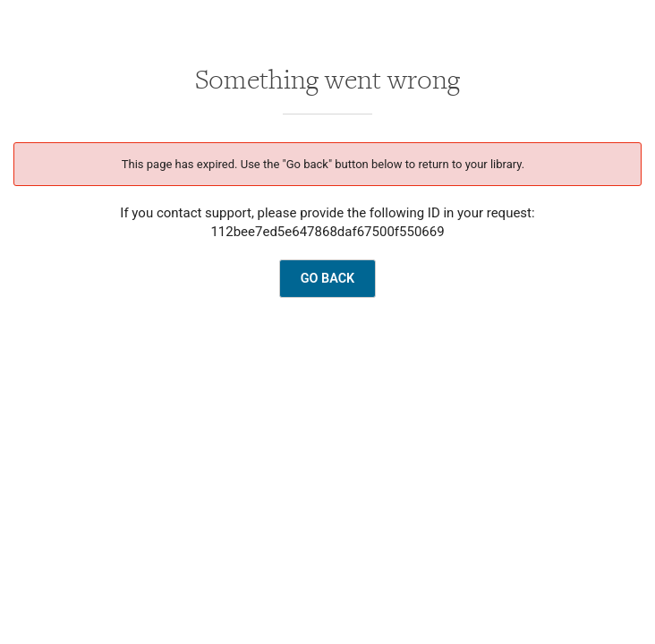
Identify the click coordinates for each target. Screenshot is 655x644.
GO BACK (327, 279)
